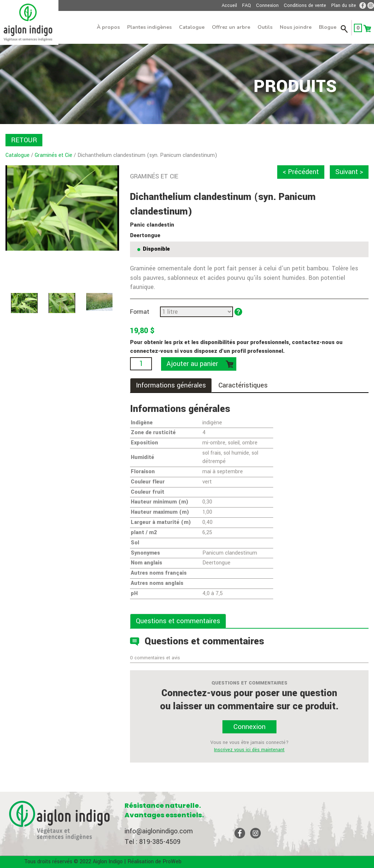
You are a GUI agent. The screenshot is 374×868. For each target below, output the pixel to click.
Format (140, 312)
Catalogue (192, 27)
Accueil (229, 5)
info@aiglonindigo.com (159, 831)
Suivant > (349, 172)
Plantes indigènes (149, 27)
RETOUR (24, 140)
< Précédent (301, 172)
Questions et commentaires (178, 621)
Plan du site (344, 5)
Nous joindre (296, 27)
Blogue (328, 27)
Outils (265, 27)
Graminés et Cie (54, 155)
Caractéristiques (243, 385)
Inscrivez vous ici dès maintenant (249, 750)
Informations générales (171, 385)
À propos (108, 27)
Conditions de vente (305, 5)
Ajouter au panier (192, 364)
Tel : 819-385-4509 (152, 842)
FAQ (247, 5)
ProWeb (172, 862)
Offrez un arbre (231, 27)
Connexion (267, 5)
